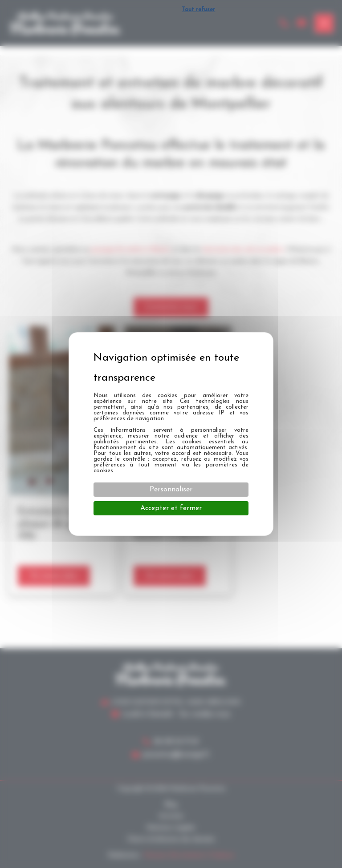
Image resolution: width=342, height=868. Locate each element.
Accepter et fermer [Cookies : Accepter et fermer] (171, 508)
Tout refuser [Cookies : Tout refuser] (198, 10)
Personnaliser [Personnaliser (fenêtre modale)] (171, 490)
